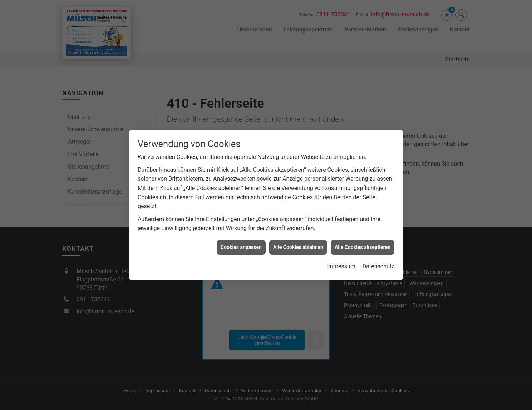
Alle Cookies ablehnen (298, 244)
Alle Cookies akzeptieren (363, 244)
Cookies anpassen (241, 244)
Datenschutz (378, 263)
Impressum (341, 263)
